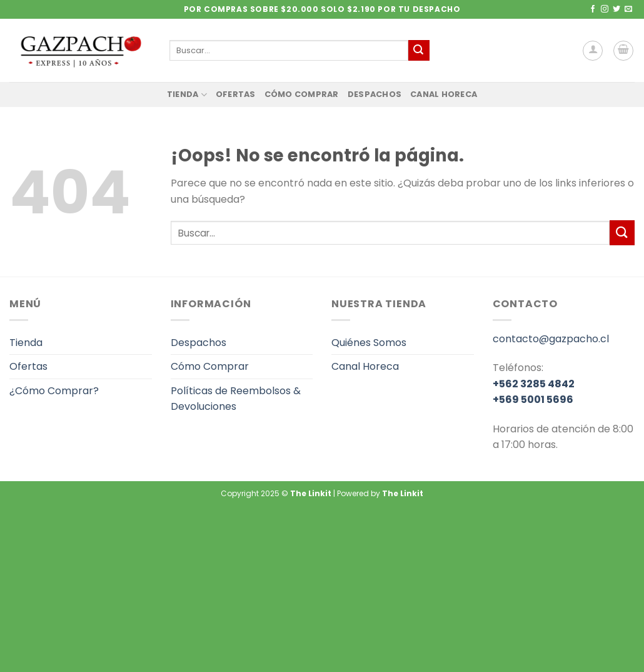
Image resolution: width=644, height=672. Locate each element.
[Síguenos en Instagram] (605, 9)
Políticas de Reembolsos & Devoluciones (236, 399)
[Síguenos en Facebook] (593, 9)
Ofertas (236, 94)
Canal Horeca (444, 94)
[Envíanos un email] (628, 9)
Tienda (187, 95)
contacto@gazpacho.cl (551, 339)
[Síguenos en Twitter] (616, 9)
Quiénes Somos (369, 343)
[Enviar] (419, 51)
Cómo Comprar (302, 94)
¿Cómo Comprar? (54, 391)
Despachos (375, 94)
